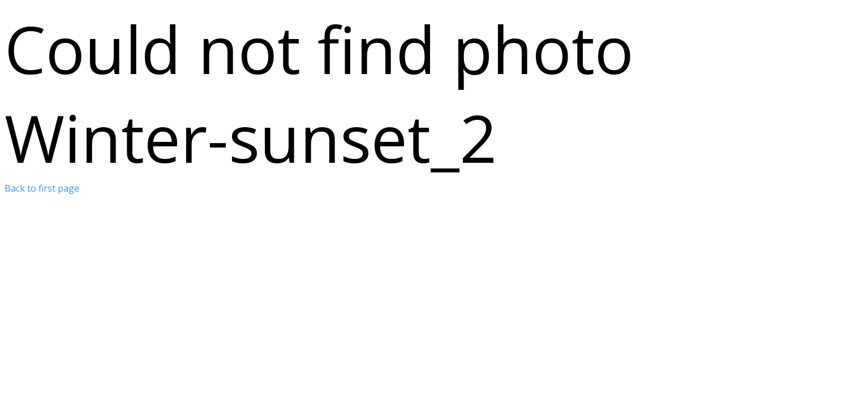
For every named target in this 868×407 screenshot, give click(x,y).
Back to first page (42, 188)
